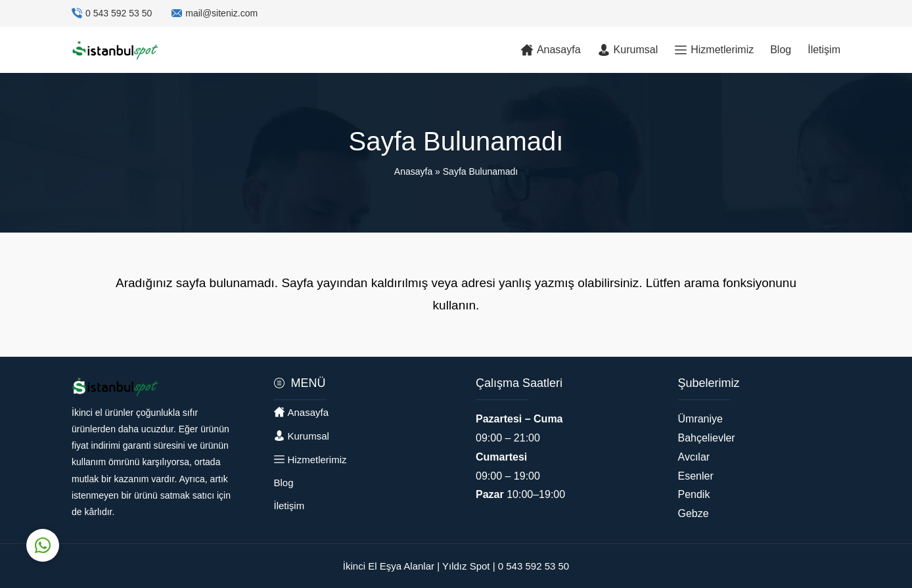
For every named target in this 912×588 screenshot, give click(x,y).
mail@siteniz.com (221, 13)
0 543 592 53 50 (119, 13)
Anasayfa (413, 171)
